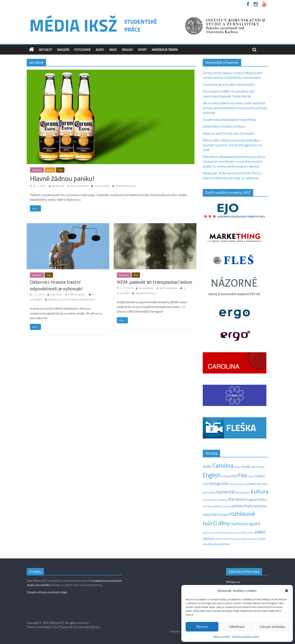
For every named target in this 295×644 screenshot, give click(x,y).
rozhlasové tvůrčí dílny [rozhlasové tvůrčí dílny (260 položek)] (229, 518)
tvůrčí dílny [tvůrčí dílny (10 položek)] (241, 533)
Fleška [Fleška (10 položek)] (251, 476)
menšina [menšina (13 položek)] (208, 506)
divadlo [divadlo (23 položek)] (246, 467)
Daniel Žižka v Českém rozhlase (224, 126)
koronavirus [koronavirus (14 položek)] (243, 492)
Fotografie (82, 50)
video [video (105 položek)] (260, 532)
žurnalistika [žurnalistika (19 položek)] (222, 544)
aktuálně (121, 186)
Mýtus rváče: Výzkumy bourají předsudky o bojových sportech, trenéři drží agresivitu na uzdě (232, 145)
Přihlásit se (233, 582)
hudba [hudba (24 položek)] (252, 484)
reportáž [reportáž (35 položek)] (210, 514)
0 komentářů (100, 186)
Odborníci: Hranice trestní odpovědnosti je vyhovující (56, 285)
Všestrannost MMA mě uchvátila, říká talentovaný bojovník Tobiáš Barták (228, 94)
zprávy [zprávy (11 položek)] (254, 539)
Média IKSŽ (58, 186)
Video (113, 50)
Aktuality (45, 50)
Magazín (63, 50)
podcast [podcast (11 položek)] (226, 506)
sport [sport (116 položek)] (254, 523)
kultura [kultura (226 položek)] (260, 491)
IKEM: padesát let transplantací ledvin (154, 282)
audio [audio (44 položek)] (207, 466)
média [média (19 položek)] (217, 506)
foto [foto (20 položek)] (206, 484)
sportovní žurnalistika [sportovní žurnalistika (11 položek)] (215, 533)
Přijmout (202, 627)
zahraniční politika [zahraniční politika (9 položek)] (224, 539)
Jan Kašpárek (146, 288)
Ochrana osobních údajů (245, 636)
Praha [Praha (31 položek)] (248, 506)
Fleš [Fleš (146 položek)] (243, 475)
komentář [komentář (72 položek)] (226, 492)
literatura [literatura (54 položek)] (237, 499)
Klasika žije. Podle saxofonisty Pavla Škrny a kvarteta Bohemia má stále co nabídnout (232, 176)
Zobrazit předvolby (272, 627)
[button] (287, 591)
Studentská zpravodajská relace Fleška (229, 120)
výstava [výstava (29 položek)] (209, 538)
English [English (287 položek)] (212, 475)
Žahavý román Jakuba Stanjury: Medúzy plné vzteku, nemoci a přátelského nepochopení (233, 75)
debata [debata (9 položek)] (237, 467)
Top (60, 170)
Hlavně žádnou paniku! (62, 178)
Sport (142, 50)
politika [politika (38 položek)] (237, 506)
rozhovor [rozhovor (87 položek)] (239, 524)
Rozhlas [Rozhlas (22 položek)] (223, 515)
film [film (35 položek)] (234, 476)
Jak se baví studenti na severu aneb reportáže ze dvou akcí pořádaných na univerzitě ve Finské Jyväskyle (235, 108)
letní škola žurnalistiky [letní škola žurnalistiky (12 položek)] (215, 500)
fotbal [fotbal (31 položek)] (260, 476)
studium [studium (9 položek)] (231, 533)
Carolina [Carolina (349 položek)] (223, 465)
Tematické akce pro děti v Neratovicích (229, 85)
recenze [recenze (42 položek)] (260, 506)
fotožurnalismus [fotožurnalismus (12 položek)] (238, 484)
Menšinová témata (165, 50)
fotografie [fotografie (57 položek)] (219, 483)
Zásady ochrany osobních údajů (47, 592)
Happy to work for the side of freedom (229, 133)
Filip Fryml (56, 294)
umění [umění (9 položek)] (251, 533)
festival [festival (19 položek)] (226, 476)
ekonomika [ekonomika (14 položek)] (258, 467)
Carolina (64, 299)
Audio (100, 50)
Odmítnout (237, 627)
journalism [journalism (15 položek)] (209, 492)
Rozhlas (131, 186)
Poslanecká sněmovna (82, 299)
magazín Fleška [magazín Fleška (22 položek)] (256, 500)
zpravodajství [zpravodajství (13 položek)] (242, 539)
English (127, 50)
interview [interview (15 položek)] (262, 484)
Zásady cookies (221, 636)
